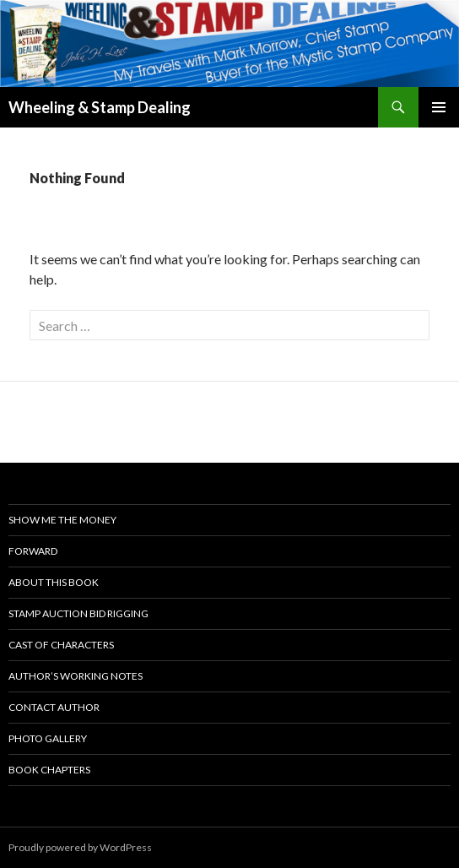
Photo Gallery (48, 738)
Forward (33, 551)
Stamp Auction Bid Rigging (78, 613)
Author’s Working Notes (76, 676)
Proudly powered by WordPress (80, 847)
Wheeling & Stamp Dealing (100, 107)
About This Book (54, 582)
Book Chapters (49, 770)
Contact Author (54, 707)
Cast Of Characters (61, 645)
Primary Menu (439, 107)
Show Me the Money (62, 520)
